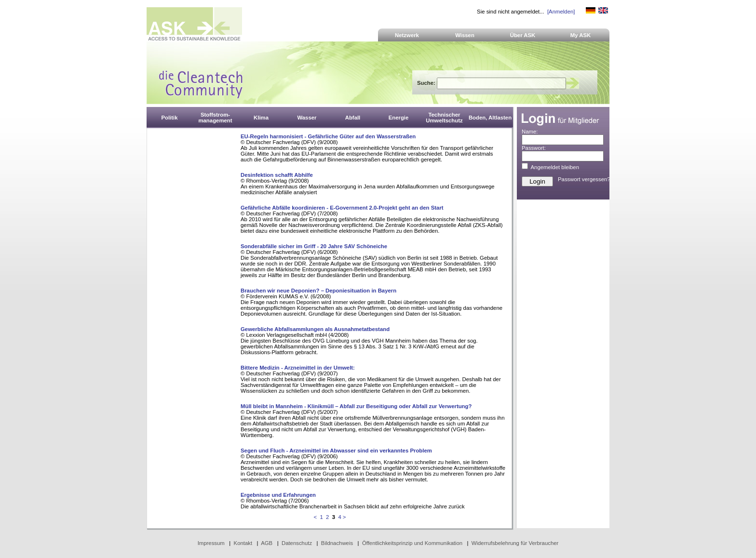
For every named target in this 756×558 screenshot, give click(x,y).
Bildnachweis (337, 543)
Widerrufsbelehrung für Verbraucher (515, 543)
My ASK (581, 35)
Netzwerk (407, 35)
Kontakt (243, 543)
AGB (267, 543)
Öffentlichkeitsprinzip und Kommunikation (412, 543)
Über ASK (523, 35)
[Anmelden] (561, 12)
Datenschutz (297, 543)
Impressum (211, 543)
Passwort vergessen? (584, 179)
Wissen (465, 35)
